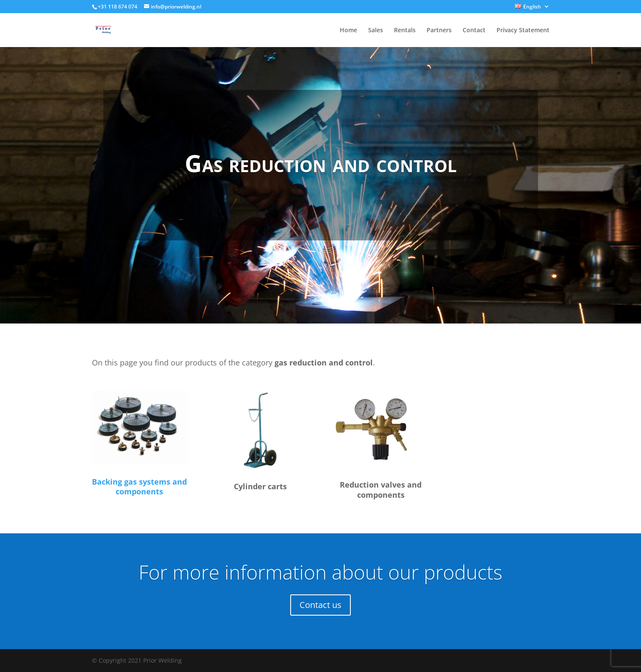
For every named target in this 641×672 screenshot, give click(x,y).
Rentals (405, 31)
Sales (376, 31)
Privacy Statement (523, 31)
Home (348, 31)
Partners (439, 31)
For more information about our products (320, 572)
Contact (474, 31)
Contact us (320, 605)
